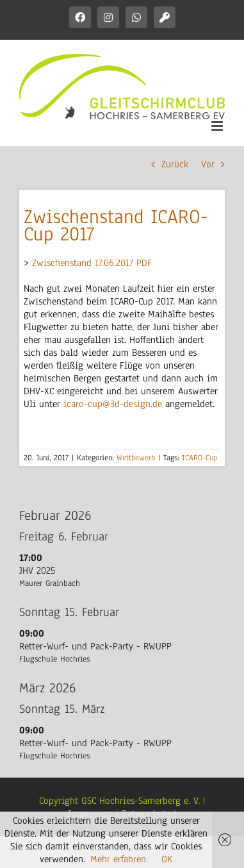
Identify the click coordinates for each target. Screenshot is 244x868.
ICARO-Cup (199, 458)
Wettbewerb (136, 458)
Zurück (175, 164)
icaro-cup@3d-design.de (113, 404)
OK (167, 859)
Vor (208, 164)
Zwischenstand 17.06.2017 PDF (92, 263)
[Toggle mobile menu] (218, 126)
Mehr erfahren (118, 859)
